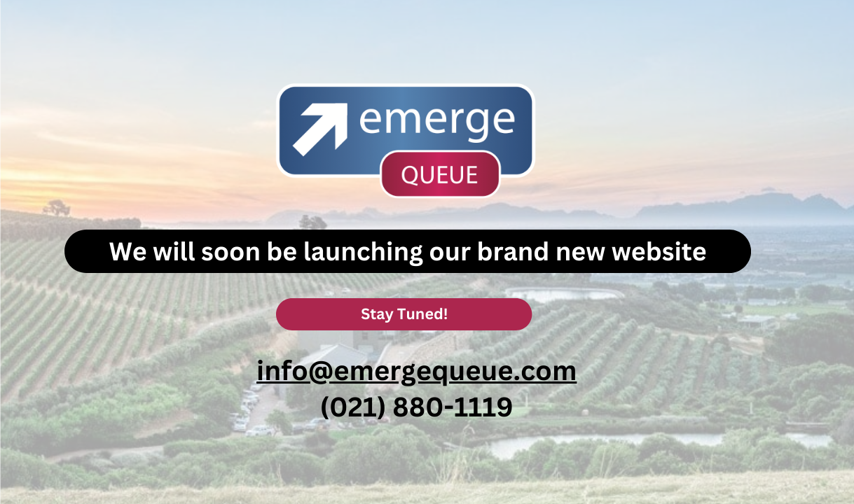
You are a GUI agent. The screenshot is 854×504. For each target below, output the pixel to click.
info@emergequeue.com (416, 370)
